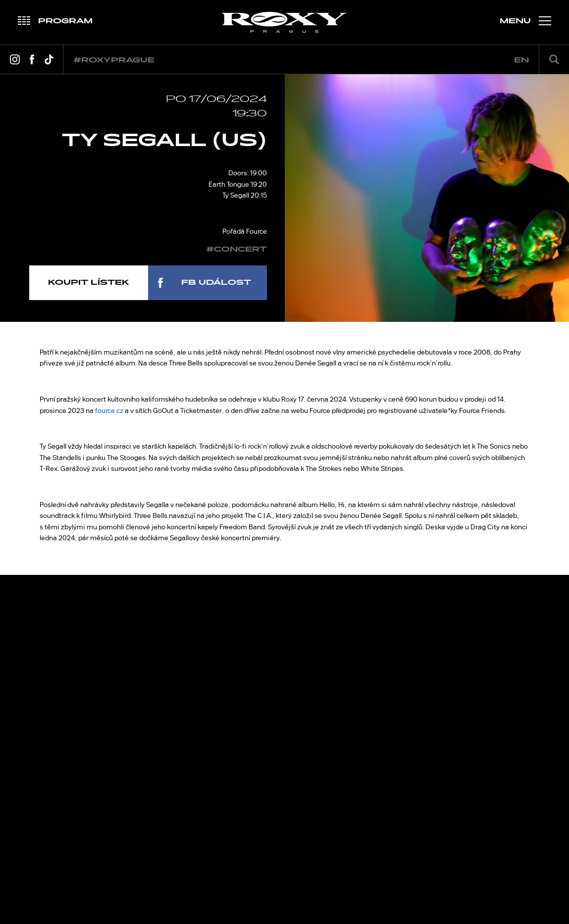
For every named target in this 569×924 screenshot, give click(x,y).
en (521, 60)
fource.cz (109, 411)
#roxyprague (114, 60)
